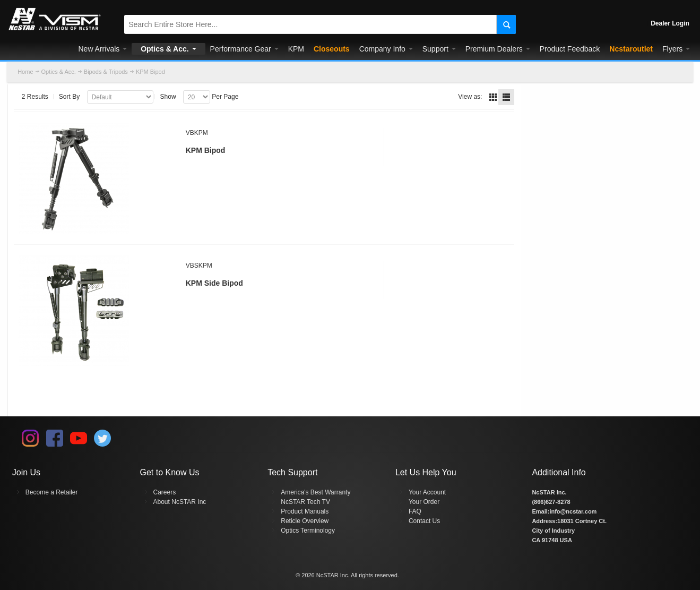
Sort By (69, 97)
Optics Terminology (308, 531)
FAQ (415, 511)
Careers (165, 492)
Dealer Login (670, 23)
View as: (470, 97)
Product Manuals (305, 511)
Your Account (427, 492)
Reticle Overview (305, 521)
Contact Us (424, 521)
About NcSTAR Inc (180, 502)
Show (168, 97)
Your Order (424, 502)
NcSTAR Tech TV (305, 502)
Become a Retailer (52, 492)
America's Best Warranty (316, 492)
